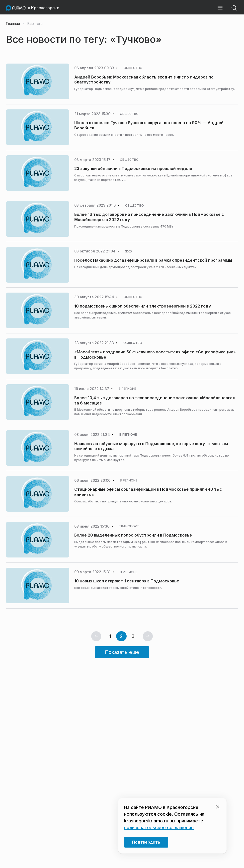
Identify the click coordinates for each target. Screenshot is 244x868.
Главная (13, 24)
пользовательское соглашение (159, 828)
